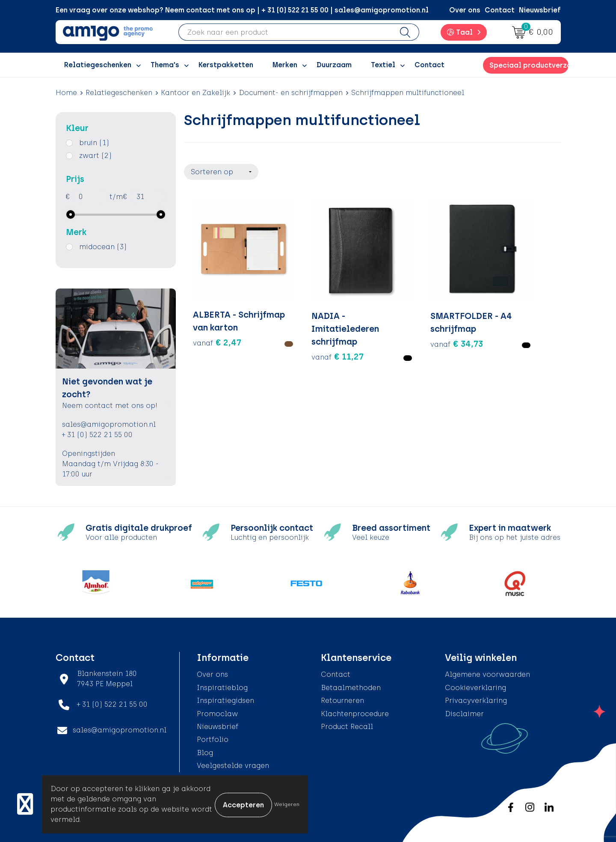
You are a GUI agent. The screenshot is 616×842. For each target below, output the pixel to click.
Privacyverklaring (476, 701)
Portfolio (213, 739)
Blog (205, 753)
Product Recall (347, 727)
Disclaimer (464, 714)
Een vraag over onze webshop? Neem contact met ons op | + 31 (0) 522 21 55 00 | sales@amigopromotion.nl (242, 10)
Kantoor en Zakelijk (195, 93)
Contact (500, 10)
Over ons (465, 10)
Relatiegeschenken (119, 93)
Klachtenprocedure (355, 714)
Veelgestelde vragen (233, 766)
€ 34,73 (407, 317)
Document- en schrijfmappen (291, 93)
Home (66, 93)
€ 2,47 (217, 330)
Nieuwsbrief (540, 10)
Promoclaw (217, 714)
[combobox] (285, 32)
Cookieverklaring (475, 688)
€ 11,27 (313, 330)
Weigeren (287, 804)
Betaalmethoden (351, 688)
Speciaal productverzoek (529, 65)
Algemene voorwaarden (487, 674)
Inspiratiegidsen (225, 701)
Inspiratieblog (222, 688)
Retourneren (342, 701)
